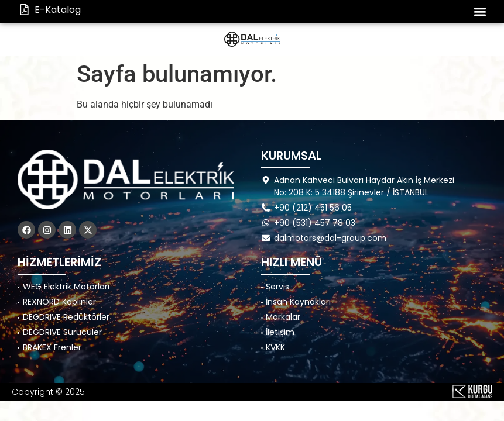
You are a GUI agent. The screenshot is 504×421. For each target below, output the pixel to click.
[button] (480, 11)
